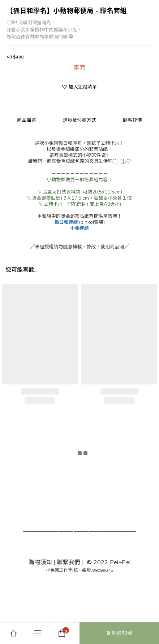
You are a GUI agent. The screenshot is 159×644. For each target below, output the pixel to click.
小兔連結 (79, 228)
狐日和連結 (66, 222)
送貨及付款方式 (79, 120)
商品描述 (27, 120)
